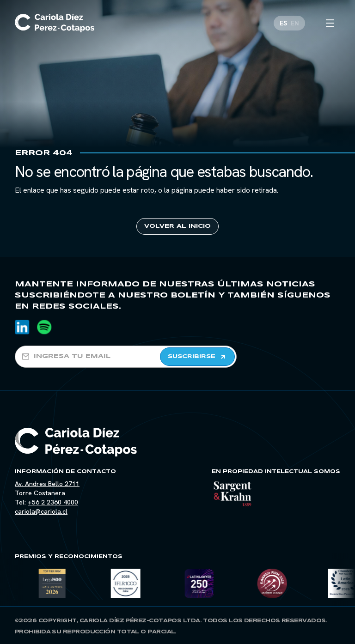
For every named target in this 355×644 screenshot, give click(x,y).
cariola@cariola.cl (41, 511)
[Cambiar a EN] (295, 21)
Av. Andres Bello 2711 (47, 484)
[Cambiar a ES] (283, 21)
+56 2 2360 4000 (53, 502)
